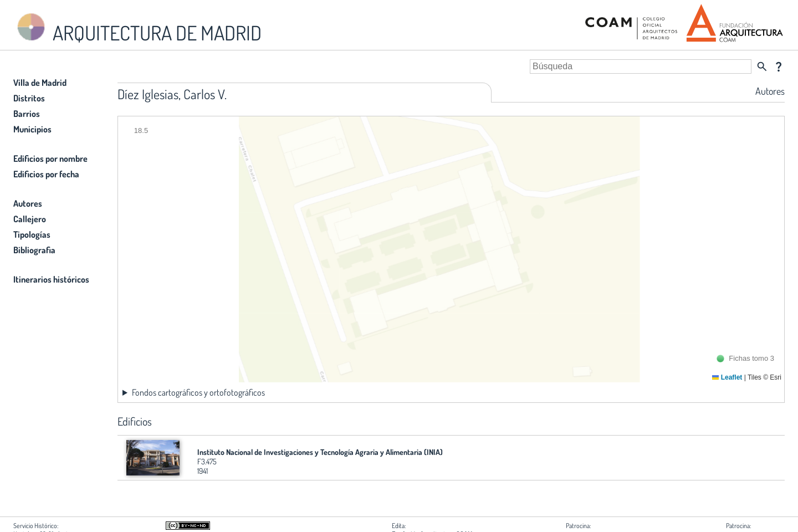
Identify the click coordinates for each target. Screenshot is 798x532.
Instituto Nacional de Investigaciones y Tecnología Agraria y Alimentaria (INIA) (320, 452)
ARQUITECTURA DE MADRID (137, 28)
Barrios (27, 114)
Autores (28, 203)
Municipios (32, 129)
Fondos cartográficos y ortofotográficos (198, 392)
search (762, 66)
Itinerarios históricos (51, 279)
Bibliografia (34, 250)
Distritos (29, 98)
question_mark (779, 66)
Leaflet (727, 377)
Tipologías (32, 234)
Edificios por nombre (50, 158)
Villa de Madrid (40, 83)
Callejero (30, 219)
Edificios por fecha (46, 174)
